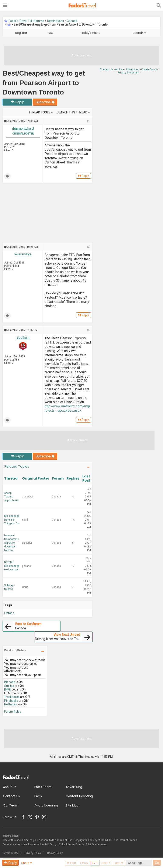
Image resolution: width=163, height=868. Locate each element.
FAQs (38, 796)
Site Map (72, 805)
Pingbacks (11, 701)
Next (106, 863)
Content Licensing (79, 796)
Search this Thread (72, 112)
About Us (10, 787)
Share (27, 863)
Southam (23, 337)
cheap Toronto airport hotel (11, 497)
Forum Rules (13, 712)
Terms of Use (11, 853)
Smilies (9, 686)
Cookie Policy (149, 69)
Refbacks (11, 704)
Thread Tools (39, 112)
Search (139, 33)
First (71, 863)
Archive (119, 69)
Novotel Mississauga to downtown (12, 566)
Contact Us (107, 69)
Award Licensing (46, 805)
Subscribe (45, 102)
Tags (8, 605)
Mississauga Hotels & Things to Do (12, 520)
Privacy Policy (33, 853)
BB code (10, 682)
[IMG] (8, 689)
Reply (17, 102)
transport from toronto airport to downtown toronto (12, 543)
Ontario (9, 613)
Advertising (133, 69)
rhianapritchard (23, 128)
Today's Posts (90, 33)
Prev (84, 863)
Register (21, 33)
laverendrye (23, 254)
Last (118, 863)
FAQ (51, 33)
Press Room (43, 787)
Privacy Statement (129, 73)
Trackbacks (12, 697)
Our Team (11, 805)
